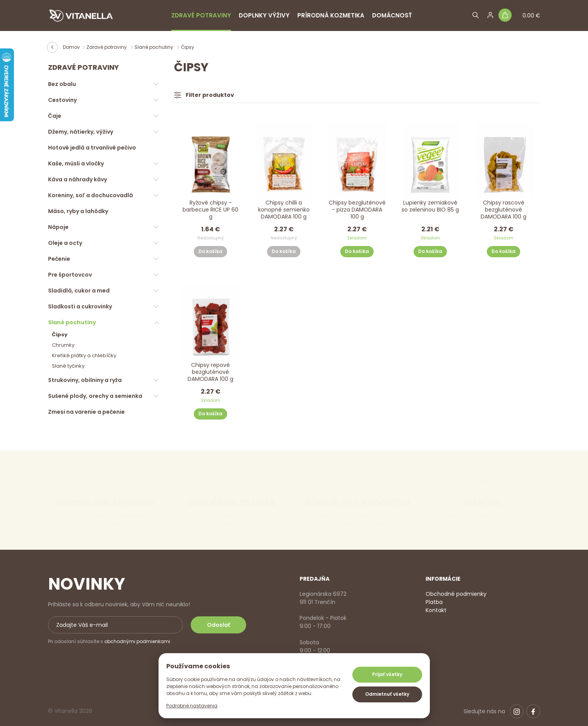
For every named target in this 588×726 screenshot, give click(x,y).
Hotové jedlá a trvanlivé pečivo (92, 148)
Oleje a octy (65, 243)
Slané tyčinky (68, 366)
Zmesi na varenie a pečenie (86, 412)
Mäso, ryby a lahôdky (78, 211)
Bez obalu (62, 84)
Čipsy (60, 335)
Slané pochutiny (154, 47)
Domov (71, 47)
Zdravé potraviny (201, 15)
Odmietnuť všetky (387, 694)
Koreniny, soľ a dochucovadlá (91, 195)
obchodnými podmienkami (137, 641)
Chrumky (63, 345)
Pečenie (59, 259)
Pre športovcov (70, 275)
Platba (434, 602)
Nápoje (58, 227)
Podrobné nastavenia (192, 706)
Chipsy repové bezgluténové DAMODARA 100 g (210, 372)
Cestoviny (62, 100)
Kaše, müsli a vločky (76, 163)
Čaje (55, 116)
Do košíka (210, 251)
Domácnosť (392, 15)
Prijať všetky (387, 674)
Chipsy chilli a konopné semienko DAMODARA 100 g (284, 210)
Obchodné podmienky (456, 594)
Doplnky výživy (264, 15)
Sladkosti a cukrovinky (80, 306)
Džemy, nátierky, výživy (81, 132)
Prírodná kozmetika (331, 15)
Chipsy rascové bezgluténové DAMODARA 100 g (504, 210)
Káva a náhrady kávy (78, 179)
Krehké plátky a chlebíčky (84, 355)
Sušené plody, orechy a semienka (95, 396)
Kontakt (436, 610)
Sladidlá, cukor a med (79, 291)
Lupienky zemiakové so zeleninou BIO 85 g (430, 206)
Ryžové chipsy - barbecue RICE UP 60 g (210, 210)
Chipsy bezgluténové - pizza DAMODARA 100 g (357, 210)
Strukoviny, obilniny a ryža (85, 380)
